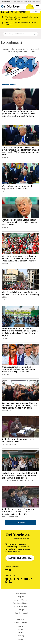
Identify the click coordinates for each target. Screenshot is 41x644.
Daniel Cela (5, 374)
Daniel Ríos (30, 481)
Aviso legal (21, 610)
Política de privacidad (21, 613)
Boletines (21, 633)
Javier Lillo (5, 517)
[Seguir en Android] (7, 570)
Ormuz (19, 2)
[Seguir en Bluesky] (7, 579)
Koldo (30, 2)
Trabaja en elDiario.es (20, 600)
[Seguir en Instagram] (22, 579)
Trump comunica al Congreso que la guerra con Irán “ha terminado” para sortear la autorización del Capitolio (18, 114)
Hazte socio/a (30, 7)
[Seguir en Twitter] (11, 579)
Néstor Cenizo (6, 263)
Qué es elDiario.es (21, 593)
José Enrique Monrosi (9, 481)
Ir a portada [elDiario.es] (21, 522)
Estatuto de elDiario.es (20, 603)
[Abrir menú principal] (37, 6)
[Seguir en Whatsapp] (7, 582)
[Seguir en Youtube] (26, 579)
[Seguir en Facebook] (15, 579)
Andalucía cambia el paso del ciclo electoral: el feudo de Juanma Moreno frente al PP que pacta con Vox (19, 369)
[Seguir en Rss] (10, 582)
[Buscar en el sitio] (18, 34)
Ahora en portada (9, 85)
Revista (20, 629)
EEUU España (24, 2)
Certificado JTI (20, 636)
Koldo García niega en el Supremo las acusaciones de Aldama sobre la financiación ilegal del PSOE (18, 512)
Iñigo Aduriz (6, 338)
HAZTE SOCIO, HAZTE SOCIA (20, 558)
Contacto (20, 626)
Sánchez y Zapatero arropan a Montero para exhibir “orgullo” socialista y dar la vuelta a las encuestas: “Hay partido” (19, 405)
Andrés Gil (5, 119)
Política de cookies (20, 623)
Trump (15, 2)
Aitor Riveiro (21, 481)
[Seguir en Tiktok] (31, 579)
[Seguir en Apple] (10, 570)
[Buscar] (35, 34)
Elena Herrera (14, 517)
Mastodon (20, 639)
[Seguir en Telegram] (18, 579)
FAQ (20, 616)
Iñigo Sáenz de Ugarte (9, 444)
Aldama (34, 2)
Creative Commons (20, 606)
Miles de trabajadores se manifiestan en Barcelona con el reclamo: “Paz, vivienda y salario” (20, 295)
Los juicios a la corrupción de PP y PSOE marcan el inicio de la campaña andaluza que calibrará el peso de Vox (20, 475)
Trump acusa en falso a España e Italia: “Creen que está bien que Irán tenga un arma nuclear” (19, 222)
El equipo (21, 597)
